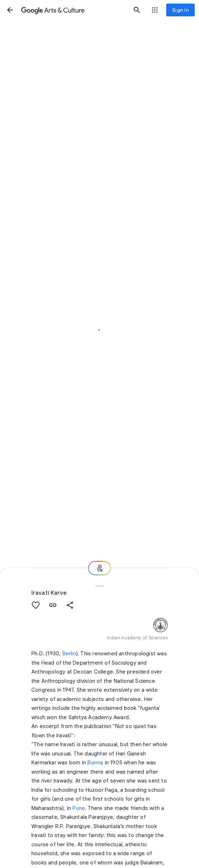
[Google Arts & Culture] (73, 10)
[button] (10, 10)
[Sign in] (180, 10)
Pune (79, 808)
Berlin (69, 654)
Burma (95, 763)
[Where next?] (99, 568)
